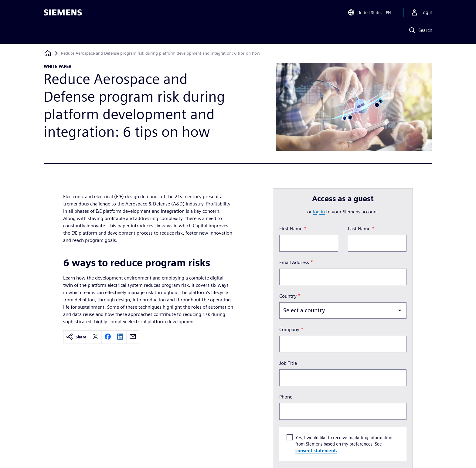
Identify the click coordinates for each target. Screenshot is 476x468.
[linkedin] (120, 337)
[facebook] (108, 337)
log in (319, 212)
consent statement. (316, 450)
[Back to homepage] (48, 53)
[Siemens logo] (63, 13)
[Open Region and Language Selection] (369, 13)
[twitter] (95, 337)
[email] (133, 337)
